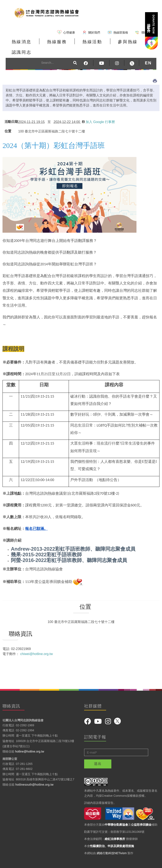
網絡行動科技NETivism (112, 844)
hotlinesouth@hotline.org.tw (35, 775)
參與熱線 (109, 45)
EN (148, 54)
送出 (98, 755)
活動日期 (10, 113)
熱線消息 (19, 45)
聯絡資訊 (10, 625)
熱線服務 (49, 45)
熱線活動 (79, 45)
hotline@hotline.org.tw (30, 742)
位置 (8, 122)
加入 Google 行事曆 (98, 113)
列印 (155, 72)
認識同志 (139, 45)
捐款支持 (151, 24)
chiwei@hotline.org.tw (36, 645)
